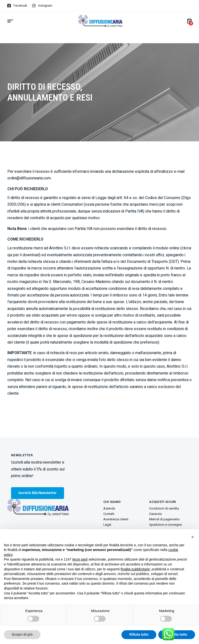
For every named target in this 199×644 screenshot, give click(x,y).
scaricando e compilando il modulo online (145, 248)
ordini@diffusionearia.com (29, 178)
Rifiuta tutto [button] (139, 634)
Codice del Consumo (163, 198)
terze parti (80, 559)
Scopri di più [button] (22, 634)
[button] (193, 537)
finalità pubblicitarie (135, 569)
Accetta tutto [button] (177, 634)
